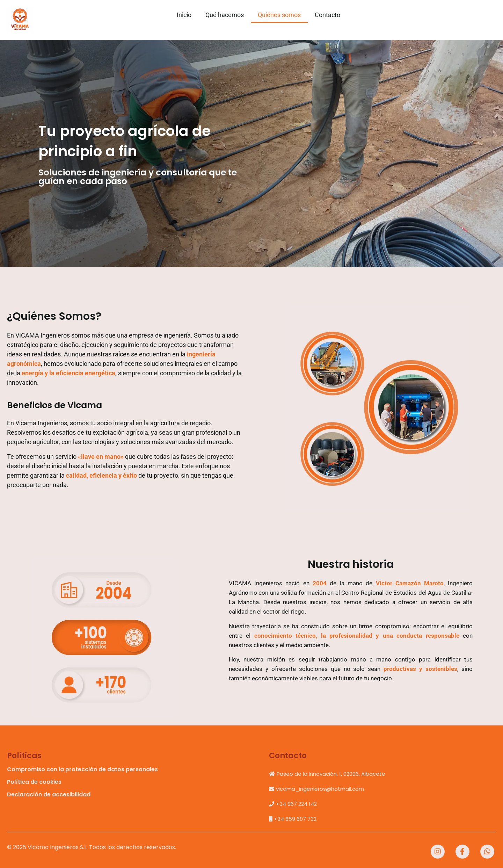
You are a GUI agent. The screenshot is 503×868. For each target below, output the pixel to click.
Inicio (184, 15)
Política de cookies (34, 782)
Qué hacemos (225, 15)
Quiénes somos (279, 15)
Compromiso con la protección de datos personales (82, 769)
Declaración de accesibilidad (49, 794)
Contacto (327, 15)
